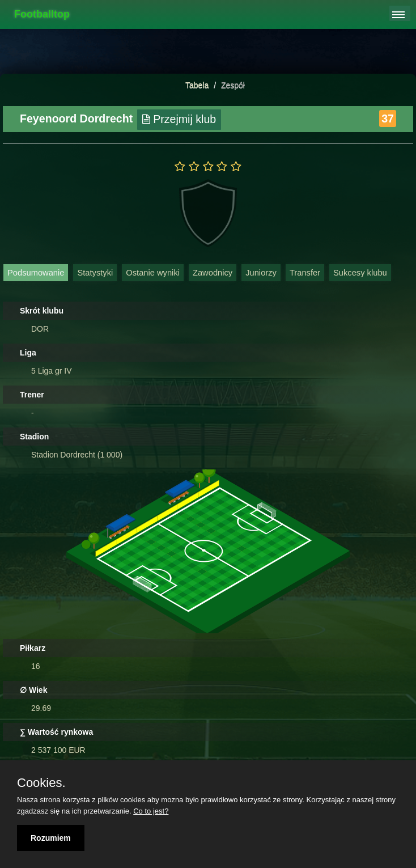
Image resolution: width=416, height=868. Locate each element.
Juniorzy (261, 273)
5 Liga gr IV (52, 371)
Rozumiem (51, 838)
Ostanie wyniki (153, 273)
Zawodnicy (213, 273)
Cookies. (41, 783)
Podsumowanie (36, 273)
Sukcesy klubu (360, 273)
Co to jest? (151, 811)
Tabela (197, 85)
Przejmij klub (179, 119)
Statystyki (95, 273)
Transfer (305, 273)
